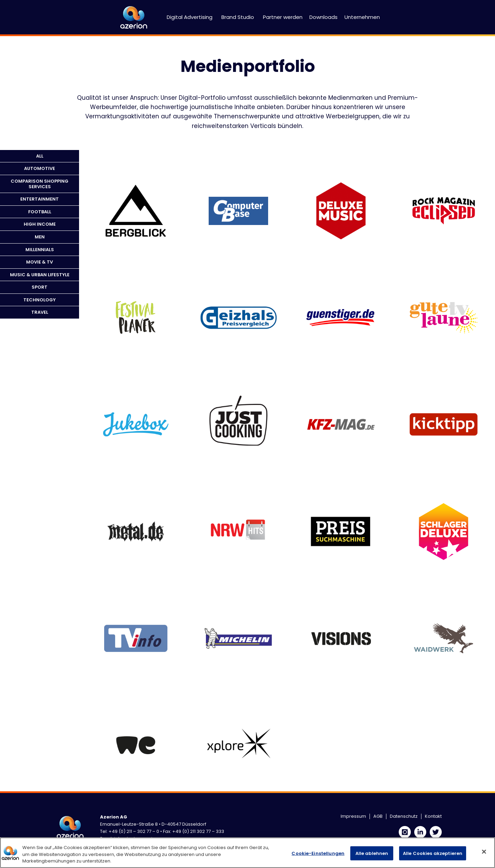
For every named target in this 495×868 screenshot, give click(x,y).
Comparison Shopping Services (40, 184)
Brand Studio (238, 17)
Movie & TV (40, 262)
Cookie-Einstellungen (318, 853)
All (40, 156)
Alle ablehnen (372, 853)
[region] (247, 853)
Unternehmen (362, 17)
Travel (40, 312)
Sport (40, 287)
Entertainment (40, 199)
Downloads (323, 17)
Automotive (40, 168)
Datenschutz (404, 816)
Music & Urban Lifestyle (40, 275)
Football (40, 212)
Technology (40, 300)
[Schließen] (484, 851)
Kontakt (433, 816)
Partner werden (283, 17)
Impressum (353, 816)
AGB (378, 816)
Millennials (40, 250)
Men (40, 237)
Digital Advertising (190, 17)
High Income (40, 224)
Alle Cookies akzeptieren (433, 853)
